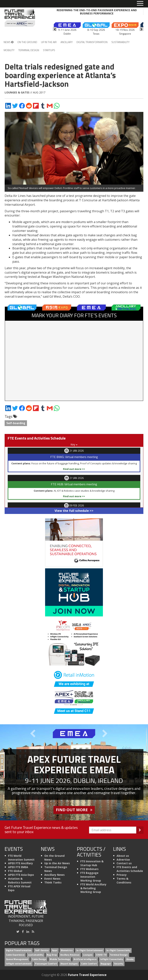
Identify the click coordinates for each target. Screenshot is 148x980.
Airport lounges (69, 964)
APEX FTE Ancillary (21, 863)
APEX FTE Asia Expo (21, 875)
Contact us (124, 863)
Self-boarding (16, 423)
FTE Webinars (89, 869)
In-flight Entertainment (90, 950)
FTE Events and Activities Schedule (130, 869)
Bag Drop (52, 955)
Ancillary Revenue (70, 955)
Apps (55, 950)
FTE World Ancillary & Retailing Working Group (93, 888)
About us (123, 856)
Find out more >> (74, 469)
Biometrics (67, 950)
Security (119, 964)
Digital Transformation (92, 42)
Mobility (9, 50)
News (9, 42)
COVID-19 (101, 955)
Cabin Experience (15, 955)
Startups (49, 50)
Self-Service (42, 950)
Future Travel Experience (87, 975)
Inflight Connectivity (112, 959)
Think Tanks (53, 882)
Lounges (88, 955)
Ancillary (67, 42)
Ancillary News (54, 875)
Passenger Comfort (46, 964)
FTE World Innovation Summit (21, 858)
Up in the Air (49, 42)
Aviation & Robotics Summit (20, 881)
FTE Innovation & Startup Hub (92, 863)
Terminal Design (29, 50)
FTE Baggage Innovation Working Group (91, 877)
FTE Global (15, 871)
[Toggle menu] (140, 4)
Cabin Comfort (89, 964)
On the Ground (27, 42)
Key (74, 444)
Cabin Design (39, 959)
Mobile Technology (60, 959)
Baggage (106, 964)
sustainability (36, 955)
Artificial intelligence (85, 959)
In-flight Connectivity (118, 950)
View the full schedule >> (74, 511)
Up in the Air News (57, 863)
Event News (52, 879)
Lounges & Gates (17, 92)
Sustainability (120, 42)
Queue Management (17, 959)
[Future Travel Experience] (20, 18)
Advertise (123, 860)
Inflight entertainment (19, 964)
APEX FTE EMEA (18, 867)
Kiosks (130, 959)
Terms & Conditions (124, 881)
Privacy (122, 875)
